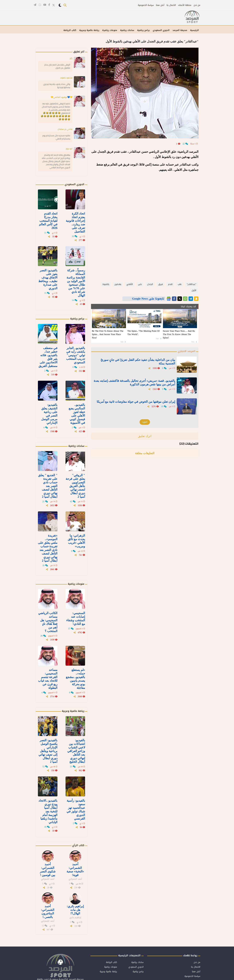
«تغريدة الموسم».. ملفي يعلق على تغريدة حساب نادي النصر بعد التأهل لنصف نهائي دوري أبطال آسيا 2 (48, 548)
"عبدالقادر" (192, 284)
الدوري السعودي (161, 30)
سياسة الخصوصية (146, 5)
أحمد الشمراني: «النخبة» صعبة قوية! (75, 870)
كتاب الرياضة (70, 30)
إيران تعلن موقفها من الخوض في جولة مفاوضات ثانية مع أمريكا (136, 402)
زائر (71, 58)
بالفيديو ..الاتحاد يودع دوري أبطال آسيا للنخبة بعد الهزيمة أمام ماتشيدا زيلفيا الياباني (48, 811)
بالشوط (106, 284)
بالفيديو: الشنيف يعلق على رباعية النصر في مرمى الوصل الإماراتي (49, 414)
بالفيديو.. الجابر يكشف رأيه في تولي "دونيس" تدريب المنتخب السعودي (76, 355)
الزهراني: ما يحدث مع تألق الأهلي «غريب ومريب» (76, 541)
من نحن (197, 5)
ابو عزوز (69, 149)
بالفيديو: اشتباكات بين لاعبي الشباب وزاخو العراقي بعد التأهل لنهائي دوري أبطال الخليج (76, 751)
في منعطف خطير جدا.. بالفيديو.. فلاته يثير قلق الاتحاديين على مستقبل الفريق (48, 357)
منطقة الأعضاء (185, 5)
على (140, 284)
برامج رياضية (143, 30)
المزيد (145, 422)
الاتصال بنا (171, 5)
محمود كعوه (66, 78)
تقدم (170, 284)
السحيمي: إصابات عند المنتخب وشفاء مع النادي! (76, 618)
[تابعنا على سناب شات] (40, 5)
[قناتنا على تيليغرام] (35, 5)
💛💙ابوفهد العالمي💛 (61, 97)
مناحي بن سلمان (65, 129)
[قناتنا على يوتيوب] (45, 5)
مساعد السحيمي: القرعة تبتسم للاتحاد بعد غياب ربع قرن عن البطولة (48, 679)
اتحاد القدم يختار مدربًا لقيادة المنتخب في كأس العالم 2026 (48, 221)
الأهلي (130, 284)
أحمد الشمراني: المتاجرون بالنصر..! (48, 912)
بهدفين (118, 284)
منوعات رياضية (76, 584)
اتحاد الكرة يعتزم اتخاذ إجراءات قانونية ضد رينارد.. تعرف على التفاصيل (75, 222)
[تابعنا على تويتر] (54, 5)
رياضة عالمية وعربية (89, 30)
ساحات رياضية (127, 30)
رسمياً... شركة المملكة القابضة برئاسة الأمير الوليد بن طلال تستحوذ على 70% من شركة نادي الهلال (76, 283)
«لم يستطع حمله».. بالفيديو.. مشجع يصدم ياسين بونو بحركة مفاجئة (75, 679)
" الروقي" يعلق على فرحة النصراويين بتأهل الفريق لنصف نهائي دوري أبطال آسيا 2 (75, 486)
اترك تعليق (145, 436)
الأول (194, 290)
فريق (161, 284)
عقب (180, 284)
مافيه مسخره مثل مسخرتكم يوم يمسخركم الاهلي (56, 137)
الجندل (150, 284)
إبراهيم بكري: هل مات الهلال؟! (75, 910)
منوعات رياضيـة (110, 30)
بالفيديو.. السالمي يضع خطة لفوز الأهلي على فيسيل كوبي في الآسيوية (77, 414)
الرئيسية (194, 30)
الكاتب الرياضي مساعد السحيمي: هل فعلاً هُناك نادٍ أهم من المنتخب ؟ (48, 622)
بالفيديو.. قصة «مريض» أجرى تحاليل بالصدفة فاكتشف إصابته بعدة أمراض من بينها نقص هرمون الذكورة (134, 382)
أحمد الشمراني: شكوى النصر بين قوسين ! (48, 870)
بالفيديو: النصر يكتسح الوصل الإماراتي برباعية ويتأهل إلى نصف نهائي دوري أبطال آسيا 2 (48, 751)
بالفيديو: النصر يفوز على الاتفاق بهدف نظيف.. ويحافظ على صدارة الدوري (48, 279)
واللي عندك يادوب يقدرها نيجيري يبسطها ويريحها (57, 86)
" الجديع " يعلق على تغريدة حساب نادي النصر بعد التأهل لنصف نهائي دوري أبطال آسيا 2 (48, 486)
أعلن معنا (160, 5)
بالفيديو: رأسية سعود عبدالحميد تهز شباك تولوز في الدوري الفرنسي (76, 810)
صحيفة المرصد (180, 30)
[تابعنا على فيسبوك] (49, 5)
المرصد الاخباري (186, 351)
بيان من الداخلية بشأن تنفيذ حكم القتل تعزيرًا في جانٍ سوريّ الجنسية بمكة (138, 362)
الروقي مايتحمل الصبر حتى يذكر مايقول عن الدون (57, 66)
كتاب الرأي (78, 845)
